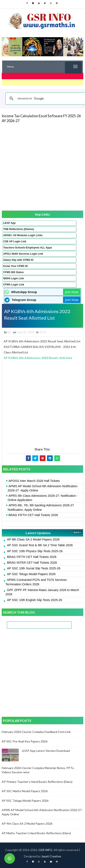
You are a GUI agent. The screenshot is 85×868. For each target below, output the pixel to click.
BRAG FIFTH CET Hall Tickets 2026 (33, 515)
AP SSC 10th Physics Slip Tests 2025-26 (35, 551)
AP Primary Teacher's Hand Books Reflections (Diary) (37, 782)
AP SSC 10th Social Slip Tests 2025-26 (34, 568)
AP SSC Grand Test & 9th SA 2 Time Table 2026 (40, 545)
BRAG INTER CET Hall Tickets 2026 (32, 563)
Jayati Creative (51, 856)
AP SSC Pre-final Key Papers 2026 (25, 741)
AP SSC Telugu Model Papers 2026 (31, 574)
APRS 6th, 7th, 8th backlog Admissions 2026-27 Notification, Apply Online (41, 507)
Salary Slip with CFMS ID (18, 260)
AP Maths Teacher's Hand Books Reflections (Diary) (36, 833)
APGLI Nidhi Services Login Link (23, 254)
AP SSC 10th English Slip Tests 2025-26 (35, 600)
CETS (43, 332)
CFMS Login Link (14, 285)
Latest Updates (38, 533)
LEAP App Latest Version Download (46, 751)
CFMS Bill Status (13, 272)
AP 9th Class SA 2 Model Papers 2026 (33, 539)
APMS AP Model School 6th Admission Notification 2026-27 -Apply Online (43, 488)
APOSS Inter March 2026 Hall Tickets (34, 481)
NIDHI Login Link (14, 278)
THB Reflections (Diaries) (19, 229)
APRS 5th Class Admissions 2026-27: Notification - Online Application (43, 498)
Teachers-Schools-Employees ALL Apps (28, 248)
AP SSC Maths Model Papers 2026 (25, 791)
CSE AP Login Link (15, 241)
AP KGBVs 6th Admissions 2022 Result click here (38, 358)
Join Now (72, 292)
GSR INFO (45, 850)
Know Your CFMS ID (15, 266)
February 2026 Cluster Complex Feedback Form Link (36, 732)
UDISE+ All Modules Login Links (23, 235)
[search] (46, 99)
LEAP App (9, 223)
